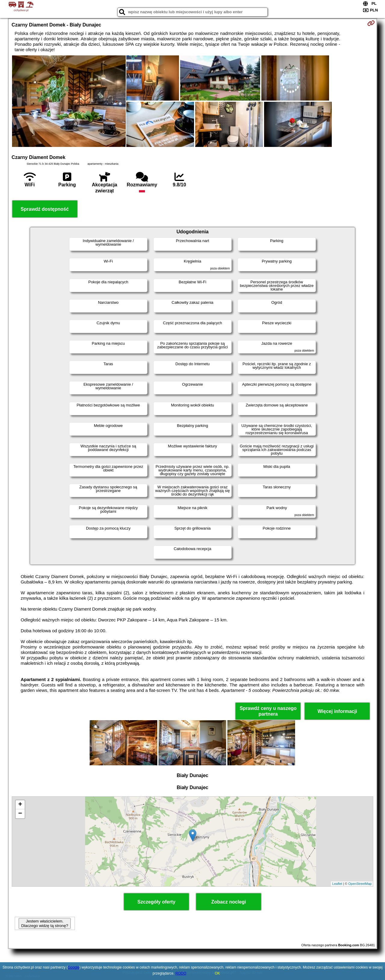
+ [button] (20, 805)
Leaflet (337, 884)
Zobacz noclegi (229, 902)
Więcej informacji (337, 711)
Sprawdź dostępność (45, 209)
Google (74, 967)
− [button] (20, 814)
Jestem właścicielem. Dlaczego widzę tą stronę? (45, 923)
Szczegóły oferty (156, 902)
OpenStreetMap (360, 884)
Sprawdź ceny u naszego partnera (268, 711)
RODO (181, 973)
